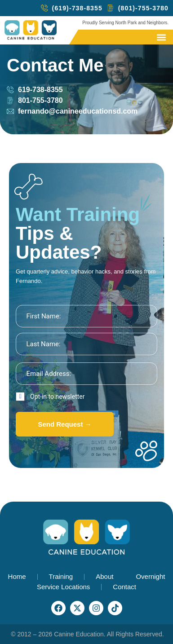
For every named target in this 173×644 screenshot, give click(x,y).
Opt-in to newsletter (58, 397)
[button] (161, 37)
